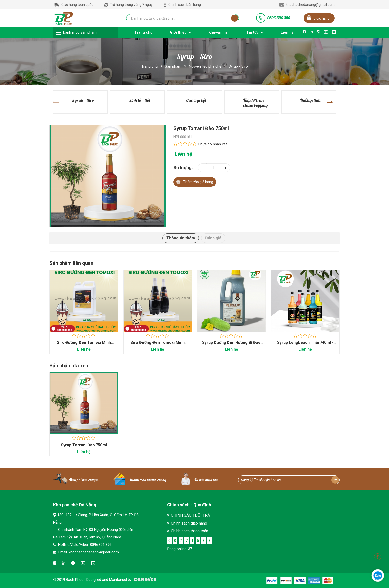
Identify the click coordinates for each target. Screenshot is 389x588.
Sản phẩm (173, 66)
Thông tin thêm (181, 238)
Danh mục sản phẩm (80, 32)
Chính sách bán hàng (182, 5)
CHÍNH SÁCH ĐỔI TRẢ (190, 515)
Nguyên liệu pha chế (205, 66)
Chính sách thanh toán (190, 531)
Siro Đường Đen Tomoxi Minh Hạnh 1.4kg (158, 345)
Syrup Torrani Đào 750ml (84, 445)
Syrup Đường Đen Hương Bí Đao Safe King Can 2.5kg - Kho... (231, 345)
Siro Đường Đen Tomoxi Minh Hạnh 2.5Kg (84, 345)
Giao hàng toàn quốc (74, 5)
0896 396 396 (279, 18)
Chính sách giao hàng (189, 523)
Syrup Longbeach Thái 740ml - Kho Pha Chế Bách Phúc (305, 345)
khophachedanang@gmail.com (307, 5)
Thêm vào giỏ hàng (195, 181)
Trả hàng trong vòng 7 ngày (129, 5)
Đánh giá (213, 238)
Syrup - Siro (238, 66)
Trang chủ (149, 66)
